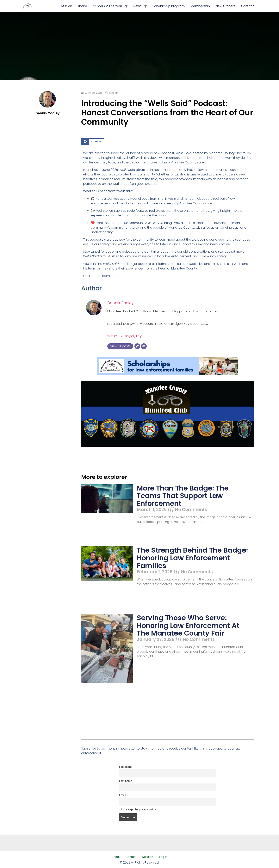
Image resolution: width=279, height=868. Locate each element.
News (137, 6)
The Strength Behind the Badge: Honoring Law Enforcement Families (192, 558)
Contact (247, 6)
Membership (200, 6)
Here (94, 276)
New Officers (225, 6)
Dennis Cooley (120, 303)
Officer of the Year (108, 6)
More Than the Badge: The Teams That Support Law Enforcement (183, 496)
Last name (126, 781)
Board (82, 6)
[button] (93, 142)
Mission (67, 6)
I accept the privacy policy (137, 810)
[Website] (137, 346)
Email (123, 795)
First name (126, 767)
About (116, 857)
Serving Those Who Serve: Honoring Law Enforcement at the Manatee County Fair (188, 625)
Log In (163, 857)
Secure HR (115, 336)
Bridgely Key (133, 336)
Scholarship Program (169, 6)
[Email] (144, 346)
